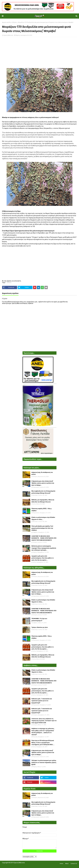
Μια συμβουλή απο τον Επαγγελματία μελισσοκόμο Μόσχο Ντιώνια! (43, 492)
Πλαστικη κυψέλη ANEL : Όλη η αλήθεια (41, 510)
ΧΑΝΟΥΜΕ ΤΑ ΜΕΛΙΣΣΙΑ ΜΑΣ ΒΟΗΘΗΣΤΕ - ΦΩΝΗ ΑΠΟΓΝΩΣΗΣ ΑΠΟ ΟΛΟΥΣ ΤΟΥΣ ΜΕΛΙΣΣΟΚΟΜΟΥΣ (44, 538)
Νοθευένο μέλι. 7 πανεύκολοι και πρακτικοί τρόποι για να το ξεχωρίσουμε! (42, 701)
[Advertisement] (39, 54)
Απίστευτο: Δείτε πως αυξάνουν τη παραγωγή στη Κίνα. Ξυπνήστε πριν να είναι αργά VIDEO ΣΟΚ (44, 721)
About (67, 864)
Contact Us (74, 864)
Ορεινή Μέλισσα (8, 35)
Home (61, 864)
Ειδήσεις (14, 22)
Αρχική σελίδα (6, 22)
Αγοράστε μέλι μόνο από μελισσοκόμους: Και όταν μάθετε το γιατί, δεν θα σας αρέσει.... (43, 558)
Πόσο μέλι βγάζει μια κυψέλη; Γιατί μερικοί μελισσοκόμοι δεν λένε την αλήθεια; (42, 528)
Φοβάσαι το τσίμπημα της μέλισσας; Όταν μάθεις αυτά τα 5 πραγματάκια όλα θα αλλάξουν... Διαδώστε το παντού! (43, 732)
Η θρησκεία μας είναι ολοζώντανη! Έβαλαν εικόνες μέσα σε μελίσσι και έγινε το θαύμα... (43, 483)
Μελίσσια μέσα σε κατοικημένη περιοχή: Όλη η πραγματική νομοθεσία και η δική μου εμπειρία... (44, 548)
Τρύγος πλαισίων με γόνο (40, 627)
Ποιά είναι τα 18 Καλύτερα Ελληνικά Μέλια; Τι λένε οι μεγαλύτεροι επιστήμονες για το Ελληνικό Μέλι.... (43, 743)
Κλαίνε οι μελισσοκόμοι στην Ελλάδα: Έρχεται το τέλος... (43, 518)
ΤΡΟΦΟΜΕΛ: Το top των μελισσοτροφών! (39, 620)
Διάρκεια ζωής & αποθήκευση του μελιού (42, 473)
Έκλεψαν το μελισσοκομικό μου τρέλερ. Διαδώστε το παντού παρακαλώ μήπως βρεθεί (44, 762)
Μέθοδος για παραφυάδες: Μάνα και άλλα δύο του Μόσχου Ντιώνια (43, 501)
